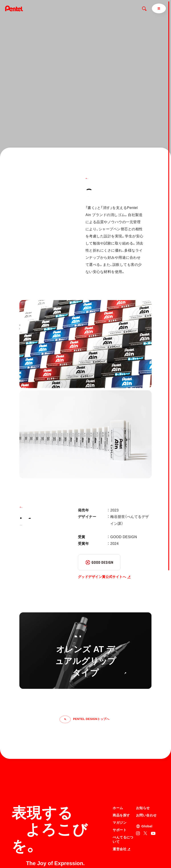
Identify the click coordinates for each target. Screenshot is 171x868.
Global (147, 783)
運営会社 (121, 806)
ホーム (118, 765)
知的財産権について (125, 856)
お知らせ (143, 765)
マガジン (120, 780)
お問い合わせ (146, 773)
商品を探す (121, 773)
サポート (120, 787)
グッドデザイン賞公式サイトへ (104, 577)
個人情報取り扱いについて (129, 850)
